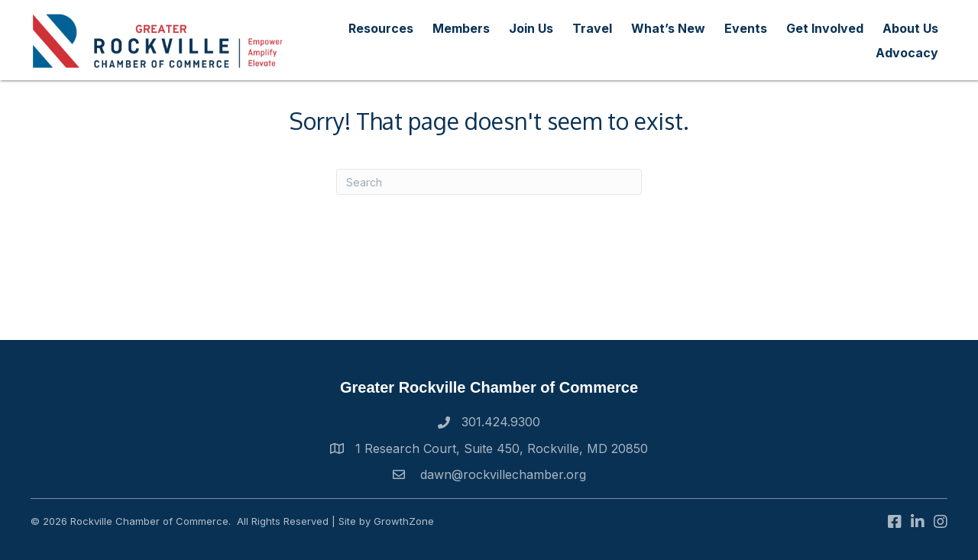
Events (746, 28)
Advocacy (907, 53)
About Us (910, 28)
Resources (381, 28)
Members (461, 28)
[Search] (489, 182)
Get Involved (825, 28)
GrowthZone (404, 521)
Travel (592, 28)
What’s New (668, 28)
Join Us (531, 28)
